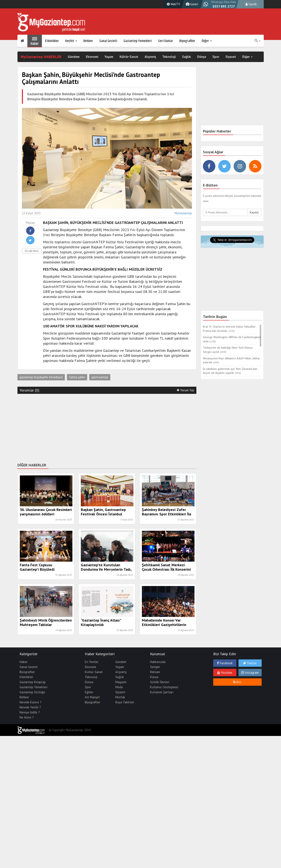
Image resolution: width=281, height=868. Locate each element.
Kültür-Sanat (129, 57)
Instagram (250, 673)
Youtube (225, 673)
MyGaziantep (183, 213)
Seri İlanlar (166, 41)
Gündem (74, 57)
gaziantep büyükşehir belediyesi (41, 377)
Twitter (250, 663)
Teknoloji (169, 57)
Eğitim (89, 692)
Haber (35, 41)
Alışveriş (150, 57)
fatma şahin (77, 377)
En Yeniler (92, 662)
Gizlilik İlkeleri (160, 682)
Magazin (121, 682)
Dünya (202, 57)
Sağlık (186, 57)
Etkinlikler (52, 41)
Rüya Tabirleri (125, 702)
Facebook (225, 663)
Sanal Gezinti (108, 41)
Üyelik (251, 4)
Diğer (207, 41)
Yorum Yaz (186, 390)
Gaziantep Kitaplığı (33, 682)
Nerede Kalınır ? (31, 702)
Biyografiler (187, 41)
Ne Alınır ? (27, 717)
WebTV (173, 4)
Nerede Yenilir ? (30, 707)
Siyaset (231, 57)
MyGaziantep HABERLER (41, 57)
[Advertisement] (107, 427)
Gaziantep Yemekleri (138, 41)
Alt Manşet (92, 697)
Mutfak (120, 697)
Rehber (88, 41)
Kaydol (254, 212)
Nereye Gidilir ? (30, 712)
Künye (154, 677)
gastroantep (100, 377)
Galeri (191, 4)
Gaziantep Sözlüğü (32, 692)
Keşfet (71, 41)
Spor (216, 57)
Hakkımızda (158, 662)
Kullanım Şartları (162, 692)
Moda (119, 687)
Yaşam (109, 57)
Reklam (155, 672)
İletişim (155, 667)
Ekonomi (92, 57)
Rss (237, 682)
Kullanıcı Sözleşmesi (164, 687)
